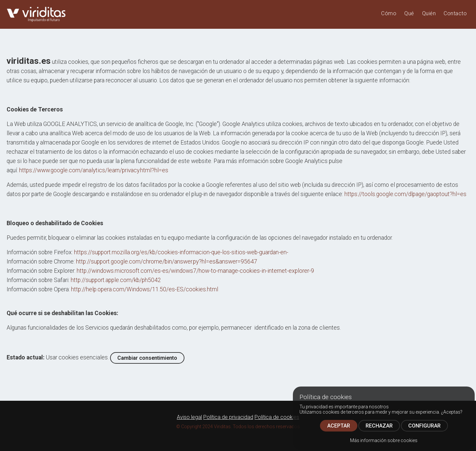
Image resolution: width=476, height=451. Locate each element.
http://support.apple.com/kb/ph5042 (116, 280)
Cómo (389, 13)
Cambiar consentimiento (147, 358)
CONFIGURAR (424, 426)
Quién (429, 13)
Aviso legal (189, 417)
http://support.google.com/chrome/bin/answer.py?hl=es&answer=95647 (167, 262)
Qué (409, 13)
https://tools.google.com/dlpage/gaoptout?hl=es (405, 194)
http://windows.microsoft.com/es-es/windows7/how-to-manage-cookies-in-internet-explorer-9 (195, 271)
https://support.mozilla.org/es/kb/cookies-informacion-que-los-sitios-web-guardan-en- (181, 252)
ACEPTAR (339, 426)
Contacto (455, 13)
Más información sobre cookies (384, 440)
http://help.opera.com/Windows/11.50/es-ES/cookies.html (145, 289)
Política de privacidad (228, 417)
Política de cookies (277, 417)
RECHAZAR (379, 426)
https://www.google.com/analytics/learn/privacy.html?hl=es (94, 170)
